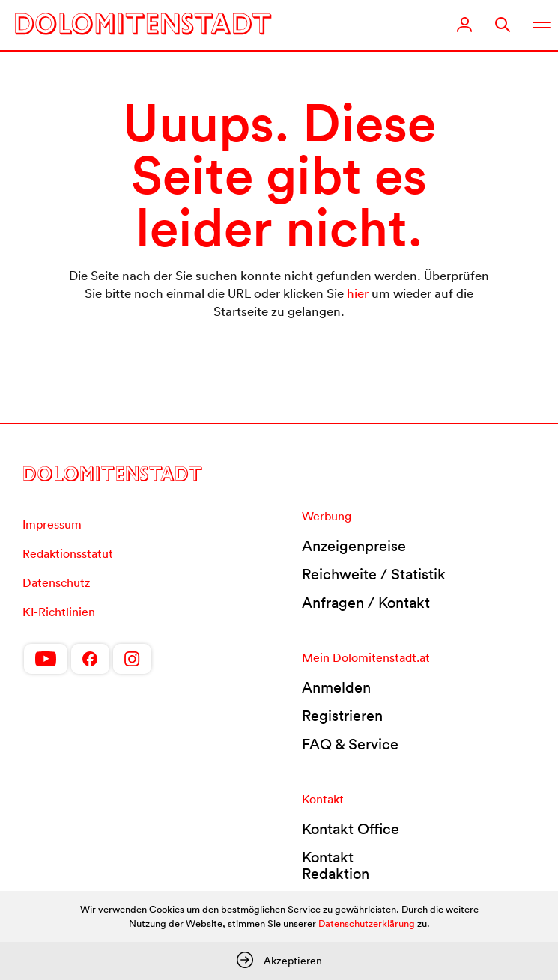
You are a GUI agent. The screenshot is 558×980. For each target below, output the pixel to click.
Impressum (52, 524)
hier (358, 293)
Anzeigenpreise (354, 546)
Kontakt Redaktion (336, 865)
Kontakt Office (351, 829)
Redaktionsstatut (68, 553)
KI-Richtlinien (59, 612)
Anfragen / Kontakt (366, 603)
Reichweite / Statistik (374, 574)
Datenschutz (56, 582)
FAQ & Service (350, 744)
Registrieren (342, 716)
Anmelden (336, 687)
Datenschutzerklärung (367, 923)
